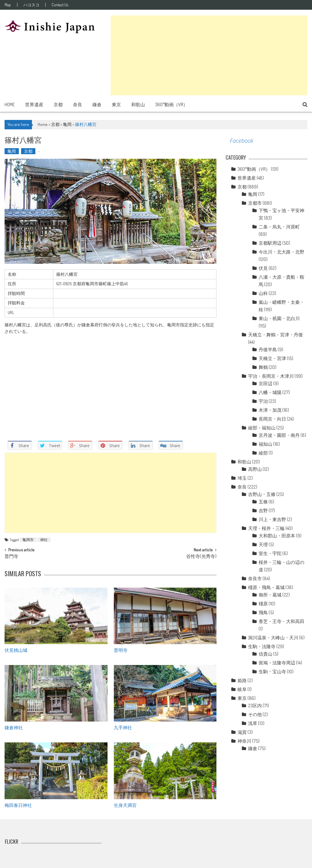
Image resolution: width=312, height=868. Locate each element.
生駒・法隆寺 (262, 646)
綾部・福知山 (262, 428)
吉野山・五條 (262, 494)
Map (8, 5)
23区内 (255, 706)
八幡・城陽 (270, 392)
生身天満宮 (125, 805)
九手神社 (123, 727)
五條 (263, 502)
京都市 (255, 203)
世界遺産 (34, 105)
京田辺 (266, 383)
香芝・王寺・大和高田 (281, 621)
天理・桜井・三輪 (266, 528)
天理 (263, 544)
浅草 (253, 723)
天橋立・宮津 (272, 358)
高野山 (255, 469)
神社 (44, 540)
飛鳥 (263, 612)
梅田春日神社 (18, 805)
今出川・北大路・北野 (281, 252)
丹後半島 (268, 349)
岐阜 (242, 689)
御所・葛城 (270, 595)
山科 (263, 293)
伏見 (263, 268)
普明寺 (121, 650)
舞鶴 (263, 367)
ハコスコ (32, 5)
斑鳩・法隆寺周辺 (277, 663)
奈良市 (255, 578)
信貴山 (266, 654)
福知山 (266, 444)
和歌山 (138, 105)
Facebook (242, 141)
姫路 (242, 680)
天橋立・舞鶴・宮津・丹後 (275, 335)
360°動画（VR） (171, 105)
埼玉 (242, 478)
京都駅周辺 (270, 243)
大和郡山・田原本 (277, 536)
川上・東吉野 (272, 519)
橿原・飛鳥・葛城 (266, 587)
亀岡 (67, 124)
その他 (255, 714)
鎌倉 (97, 105)
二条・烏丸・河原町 (279, 227)
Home (10, 105)
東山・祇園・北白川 (279, 318)
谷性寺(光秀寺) (201, 557)
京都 (58, 105)
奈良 (78, 105)
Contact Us (62, 5)
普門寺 (11, 557)
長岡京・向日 (272, 419)
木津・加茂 (270, 410)
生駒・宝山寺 (272, 672)
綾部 (263, 453)
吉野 (263, 511)
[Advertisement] (209, 55)
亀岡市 (28, 540)
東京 (116, 105)
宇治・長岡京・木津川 (271, 376)
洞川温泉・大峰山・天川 (273, 638)
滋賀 (242, 732)
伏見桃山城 (16, 650)
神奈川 (244, 741)
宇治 (263, 401)
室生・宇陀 (270, 553)
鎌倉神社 (14, 727)
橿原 (263, 604)
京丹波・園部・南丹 (279, 435)
